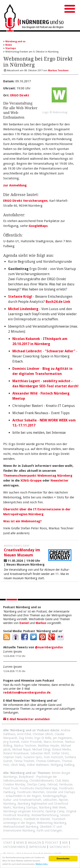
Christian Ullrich (43, 734)
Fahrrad (52, 784)
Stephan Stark (12, 757)
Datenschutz (60, 847)
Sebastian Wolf (40, 753)
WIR (65, 843)
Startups (11, 48)
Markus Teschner (25, 746)
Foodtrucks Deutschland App (39, 788)
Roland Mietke (61, 749)
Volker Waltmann (38, 765)
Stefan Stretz (60, 753)
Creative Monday (14, 784)
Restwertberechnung (45, 815)
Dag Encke (26, 738)
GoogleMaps (38, 226)
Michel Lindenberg (23, 309)
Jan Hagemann (62, 738)
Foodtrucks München (31, 792)
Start (8, 843)
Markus (41, 623)
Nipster (63, 800)
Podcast (52, 843)
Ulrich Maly (18, 765)
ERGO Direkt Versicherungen (25, 201)
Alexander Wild (25, 393)
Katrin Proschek (31, 742)
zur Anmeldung (15, 185)
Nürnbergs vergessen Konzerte (23, 811)
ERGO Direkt (20, 95)
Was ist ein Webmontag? (22, 521)
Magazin (34, 843)
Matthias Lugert (26, 381)
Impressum (37, 847)
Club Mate (62, 781)
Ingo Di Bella (43, 738)
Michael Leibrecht (27, 351)
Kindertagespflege (55, 796)
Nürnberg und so (15, 41)
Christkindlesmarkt (41, 781)
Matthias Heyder (49, 746)
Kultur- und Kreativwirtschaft (22, 800)
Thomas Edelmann (48, 761)
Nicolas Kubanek (26, 339)
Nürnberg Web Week (52, 807)
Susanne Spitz (33, 757)
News (9, 45)
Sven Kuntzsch (53, 757)
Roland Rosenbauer (16, 753)
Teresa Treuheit (24, 761)
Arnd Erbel (24, 734)
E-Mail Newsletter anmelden (26, 719)
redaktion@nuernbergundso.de (27, 692)
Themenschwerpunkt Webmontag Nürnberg (38, 476)
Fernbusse (66, 784)
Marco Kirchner (53, 742)
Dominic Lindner (26, 369)
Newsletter (60, 480)
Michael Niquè (21, 749)
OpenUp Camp (55, 811)
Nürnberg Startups (25, 807)
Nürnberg (9, 804)
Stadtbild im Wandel (37, 819)
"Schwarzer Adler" (60, 351)
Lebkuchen (50, 800)
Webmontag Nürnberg (52, 823)
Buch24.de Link (58, 302)
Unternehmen (14, 847)
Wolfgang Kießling (63, 765)
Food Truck (11, 788)
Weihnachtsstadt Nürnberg (21, 827)
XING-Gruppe (31, 480)
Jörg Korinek (11, 742)
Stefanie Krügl (20, 297)
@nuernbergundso (49, 647)
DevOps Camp (36, 784)
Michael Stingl (41, 749)
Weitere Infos (42, 864)
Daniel (24, 623)
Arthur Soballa (25, 420)
